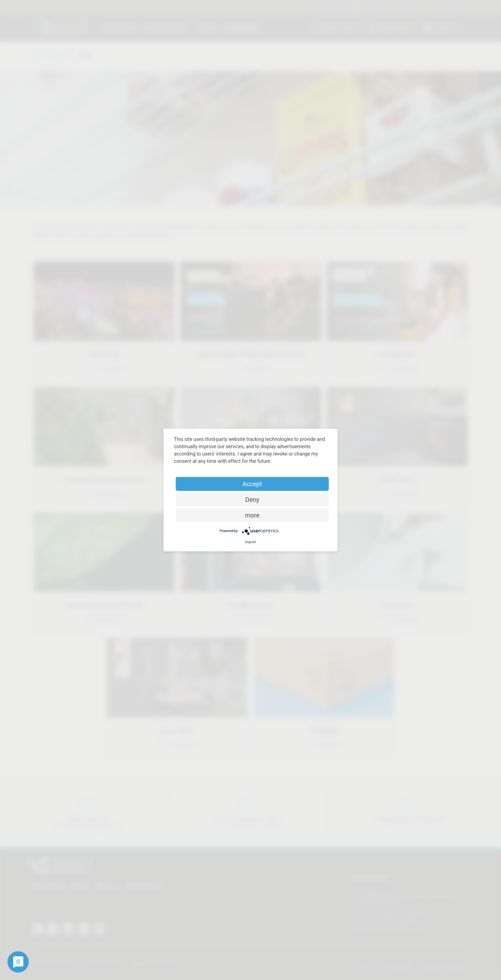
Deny (252, 500)
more (252, 515)
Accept (252, 484)
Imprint (250, 542)
